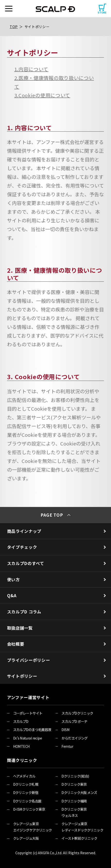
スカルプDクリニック (77, 713)
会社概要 (56, 644)
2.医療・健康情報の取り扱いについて (54, 82)
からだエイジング (74, 738)
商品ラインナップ (56, 531)
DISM (65, 729)
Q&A (56, 595)
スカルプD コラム (56, 612)
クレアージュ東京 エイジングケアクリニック (33, 827)
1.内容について (31, 69)
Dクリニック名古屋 (27, 801)
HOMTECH (21, 746)
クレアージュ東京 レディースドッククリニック (82, 827)
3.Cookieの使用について (42, 95)
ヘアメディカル (24, 776)
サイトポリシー (37, 26)
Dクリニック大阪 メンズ (79, 792)
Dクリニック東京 (74, 784)
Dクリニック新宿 (26, 792)
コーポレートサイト (28, 713)
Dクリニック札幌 (26, 784)
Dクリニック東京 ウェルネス (74, 812)
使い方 (56, 579)
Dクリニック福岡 (74, 801)
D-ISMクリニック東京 (29, 809)
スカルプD (21, 721)
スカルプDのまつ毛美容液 (32, 729)
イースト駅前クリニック (79, 838)
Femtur (67, 746)
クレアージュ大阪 (26, 838)
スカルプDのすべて (56, 563)
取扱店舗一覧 (56, 628)
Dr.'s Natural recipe (28, 738)
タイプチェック (56, 547)
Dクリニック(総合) (75, 776)
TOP (14, 26)
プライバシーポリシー (56, 660)
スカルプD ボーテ (74, 721)
